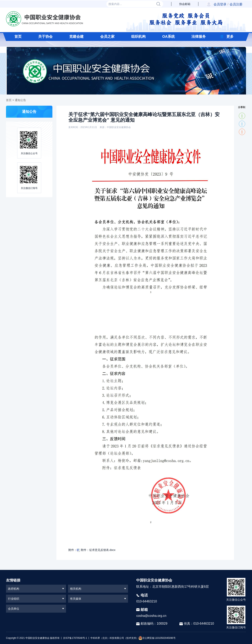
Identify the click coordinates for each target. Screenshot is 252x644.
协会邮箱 (185, 4)
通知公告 (20, 100)
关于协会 (45, 37)
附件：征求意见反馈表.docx (96, 550)
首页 (18, 37)
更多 (230, 37)
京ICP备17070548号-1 (75, 638)
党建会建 (76, 37)
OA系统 (168, 37)
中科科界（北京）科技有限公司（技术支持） (113, 638)
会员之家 (107, 37)
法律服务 (199, 37)
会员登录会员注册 (228, 4)
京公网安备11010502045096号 (157, 638)
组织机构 (138, 37)
